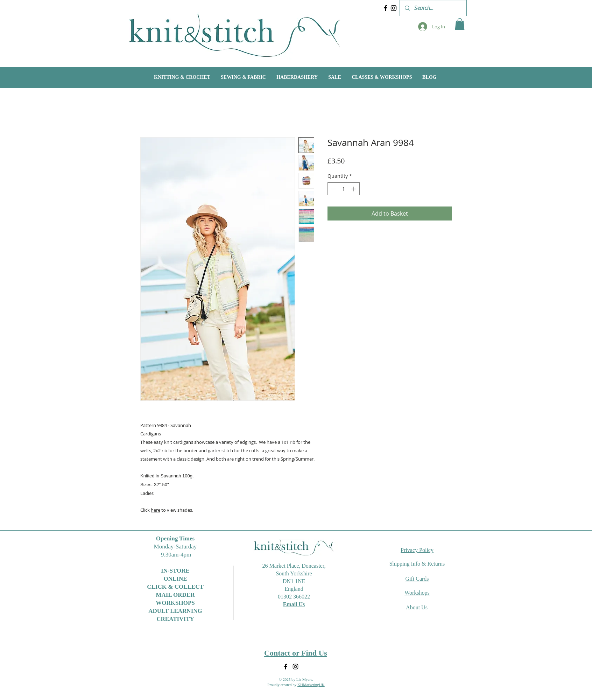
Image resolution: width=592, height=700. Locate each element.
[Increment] (354, 189)
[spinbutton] (344, 189)
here (156, 510)
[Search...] (433, 8)
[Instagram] (394, 8)
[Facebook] (386, 8)
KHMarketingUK (311, 685)
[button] (460, 24)
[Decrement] (333, 189)
